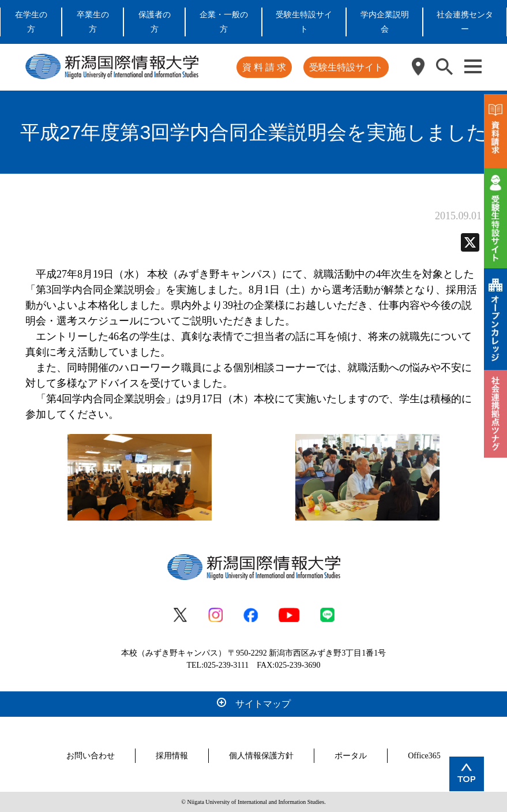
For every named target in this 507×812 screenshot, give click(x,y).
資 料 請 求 (264, 67)
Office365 (424, 756)
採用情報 (172, 756)
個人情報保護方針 (261, 756)
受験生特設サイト (346, 67)
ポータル (351, 756)
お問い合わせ (91, 756)
